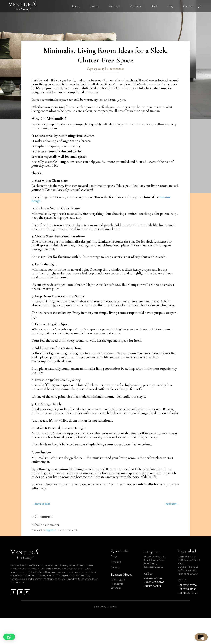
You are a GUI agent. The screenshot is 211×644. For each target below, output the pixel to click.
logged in (51, 530)
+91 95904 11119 (153, 586)
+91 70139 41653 (187, 589)
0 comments (115, 69)
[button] (9, 637)
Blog (170, 6)
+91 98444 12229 (153, 578)
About (76, 6)
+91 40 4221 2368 (188, 593)
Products (114, 6)
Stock (154, 6)
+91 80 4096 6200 (154, 582)
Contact (188, 6)
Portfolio (135, 6)
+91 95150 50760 (188, 585)
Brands (94, 6)
